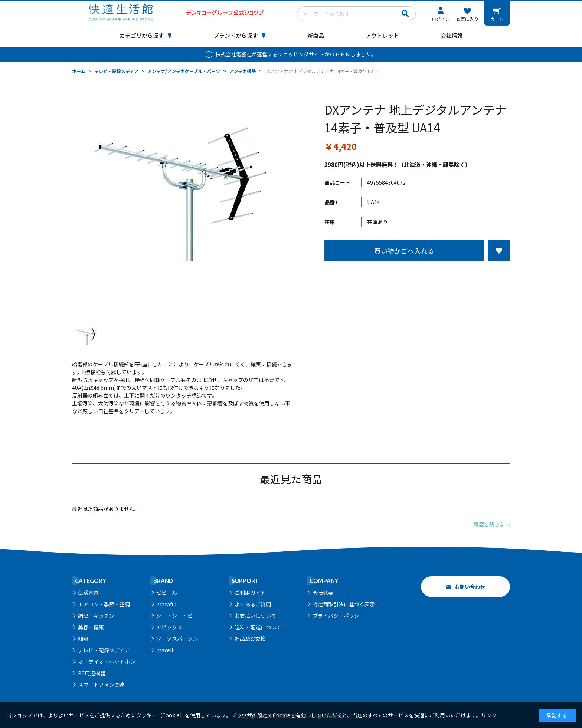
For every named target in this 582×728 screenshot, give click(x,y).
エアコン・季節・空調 (104, 604)
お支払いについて (255, 616)
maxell (165, 650)
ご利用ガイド (250, 593)
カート (497, 19)
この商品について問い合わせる (417, 275)
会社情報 (452, 35)
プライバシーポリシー (339, 616)
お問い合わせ (470, 587)
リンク (489, 715)
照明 (83, 639)
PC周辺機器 (92, 673)
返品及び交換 (250, 639)
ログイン (441, 19)
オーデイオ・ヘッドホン (107, 662)
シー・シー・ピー (177, 616)
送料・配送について (258, 627)
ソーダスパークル (177, 639)
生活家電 (88, 593)
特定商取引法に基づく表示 (344, 604)
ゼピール (167, 593)
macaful (166, 604)
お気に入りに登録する (499, 251)
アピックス (169, 627)
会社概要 (323, 593)
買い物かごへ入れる (404, 251)
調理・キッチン (96, 616)
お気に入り (467, 19)
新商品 (316, 35)
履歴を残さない (492, 524)
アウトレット (382, 35)
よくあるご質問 (253, 604)
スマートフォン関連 (101, 685)
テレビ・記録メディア (104, 650)
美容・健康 (91, 627)
